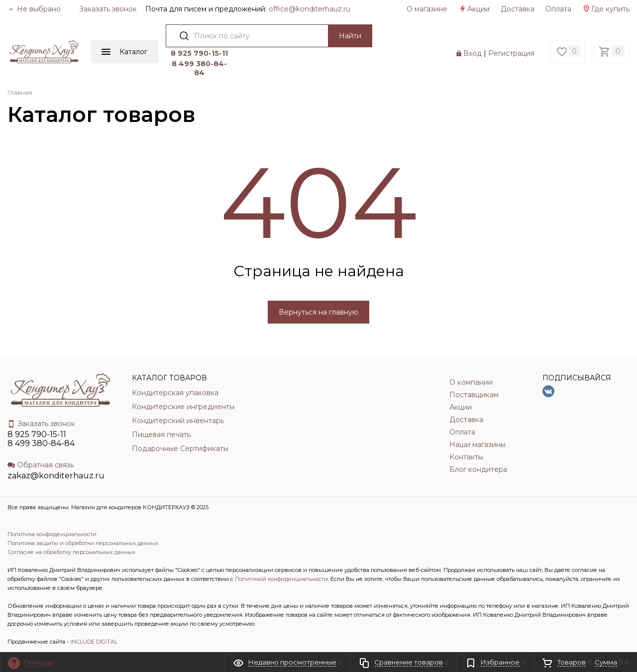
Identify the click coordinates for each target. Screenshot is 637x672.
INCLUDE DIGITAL (94, 642)
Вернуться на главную (318, 312)
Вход (473, 53)
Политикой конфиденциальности (281, 579)
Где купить (606, 9)
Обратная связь (41, 465)
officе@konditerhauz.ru (310, 9)
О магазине (427, 9)
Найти (350, 36)
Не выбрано (35, 9)
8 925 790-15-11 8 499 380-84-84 (41, 439)
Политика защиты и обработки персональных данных (83, 543)
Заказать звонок (108, 9)
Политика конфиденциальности (52, 534)
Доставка (518, 9)
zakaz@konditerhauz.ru (56, 476)
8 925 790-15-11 (199, 53)
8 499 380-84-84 (199, 68)
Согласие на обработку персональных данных (71, 552)
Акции (474, 9)
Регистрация (511, 53)
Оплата (558, 9)
